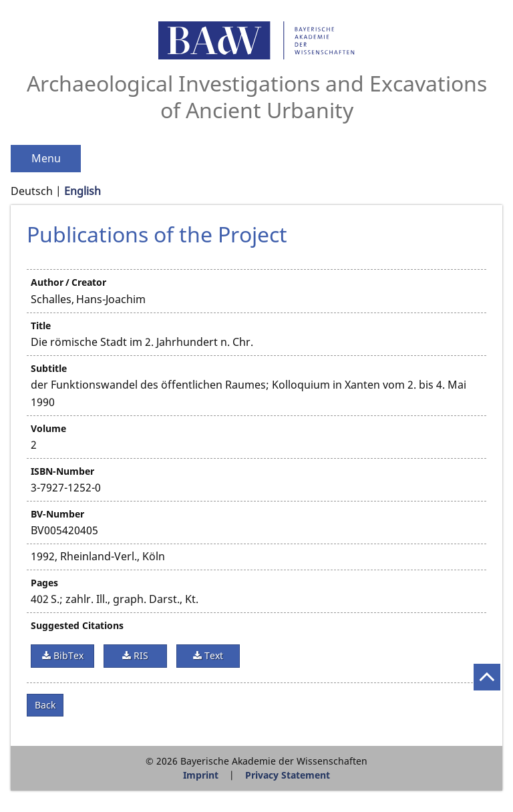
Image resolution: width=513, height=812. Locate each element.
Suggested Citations (77, 625)
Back (45, 705)
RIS (140, 655)
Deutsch (32, 191)
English (82, 191)
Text (212, 655)
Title (41, 326)
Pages (44, 583)
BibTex (67, 655)
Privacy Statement (288, 775)
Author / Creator (68, 282)
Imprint (201, 775)
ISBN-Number (62, 471)
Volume (48, 428)
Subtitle (49, 368)
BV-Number (57, 514)
